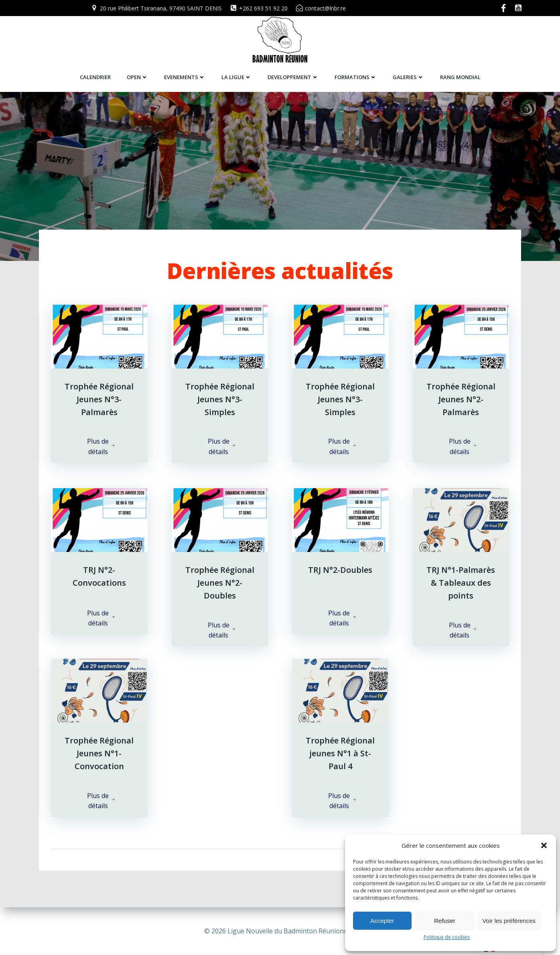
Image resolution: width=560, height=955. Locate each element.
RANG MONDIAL (460, 77)
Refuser (445, 921)
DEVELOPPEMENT (293, 77)
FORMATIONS (356, 77)
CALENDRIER (95, 77)
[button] (544, 845)
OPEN (137, 77)
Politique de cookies (447, 937)
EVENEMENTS (185, 77)
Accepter (382, 921)
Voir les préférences (509, 921)
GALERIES (408, 77)
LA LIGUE (236, 77)
